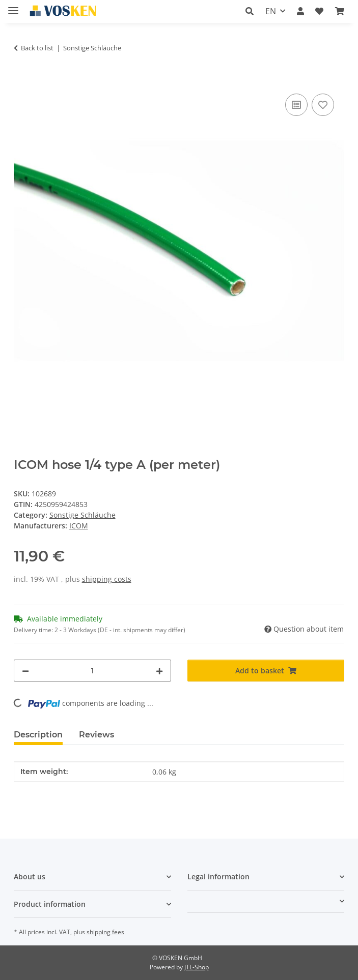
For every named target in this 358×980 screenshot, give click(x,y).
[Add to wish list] (323, 105)
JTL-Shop (197, 967)
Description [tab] (38, 735)
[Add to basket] (22, 80)
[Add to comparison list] (296, 105)
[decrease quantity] (25, 671)
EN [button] (271, 11)
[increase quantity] (159, 671)
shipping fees (105, 932)
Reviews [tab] (97, 735)
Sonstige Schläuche (82, 515)
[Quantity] (92, 671)
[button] (250, 11)
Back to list (37, 48)
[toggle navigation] (13, 6)
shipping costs (107, 579)
